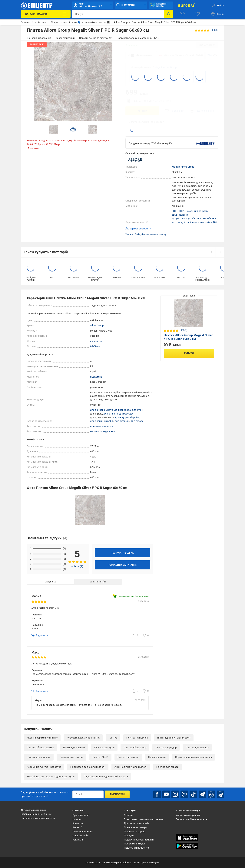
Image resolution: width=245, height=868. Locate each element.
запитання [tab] (96, 582)
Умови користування (188, 815)
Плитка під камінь (128, 757)
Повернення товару (135, 827)
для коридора (122, 410)
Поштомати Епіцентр (136, 848)
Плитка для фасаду (197, 747)
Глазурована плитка (72, 757)
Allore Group (97, 325)
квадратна (96, 341)
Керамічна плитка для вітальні (194, 757)
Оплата (128, 815)
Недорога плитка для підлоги (88, 767)
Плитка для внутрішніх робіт (174, 738)
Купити (142, 111)
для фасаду (126, 414)
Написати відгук (122, 553)
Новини (77, 819)
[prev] (211, 252)
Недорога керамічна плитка (83, 738)
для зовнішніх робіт (102, 421)
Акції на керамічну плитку (42, 738)
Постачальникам (83, 832)
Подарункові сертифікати (139, 840)
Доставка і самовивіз (137, 823)
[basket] (217, 14)
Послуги (129, 835)
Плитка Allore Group (135, 747)
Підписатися (117, 794)
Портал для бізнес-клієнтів (192, 819)
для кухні (137, 410)
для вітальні (122, 421)
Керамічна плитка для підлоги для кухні (51, 776)
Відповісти (40, 635)
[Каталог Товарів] (46, 14)
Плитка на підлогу (137, 738)
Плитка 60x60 (100, 757)
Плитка (113, 738)
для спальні (111, 414)
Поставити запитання (122, 565)
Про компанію (81, 815)
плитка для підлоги (102, 426)
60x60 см (95, 346)
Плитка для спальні (39, 757)
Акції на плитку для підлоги (131, 767)
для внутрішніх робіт (127, 417)
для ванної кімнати (102, 410)
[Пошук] (168, 14)
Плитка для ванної (74, 747)
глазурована (107, 431)
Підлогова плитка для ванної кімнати (106, 776)
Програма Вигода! (134, 844)
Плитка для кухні (104, 747)
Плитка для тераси (167, 767)
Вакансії (77, 827)
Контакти (78, 823)
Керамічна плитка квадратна (44, 767)
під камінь (96, 377)
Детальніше (33, 148)
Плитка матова (157, 757)
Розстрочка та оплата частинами (144, 819)
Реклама (78, 840)
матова (94, 431)
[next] (220, 252)
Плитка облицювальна (40, 747)
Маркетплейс (80, 835)
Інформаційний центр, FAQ (37, 814)
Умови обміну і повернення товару (146, 234)
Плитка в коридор (166, 747)
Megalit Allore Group (166, 67)
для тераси (137, 421)
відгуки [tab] (49, 582)
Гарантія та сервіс (134, 832)
